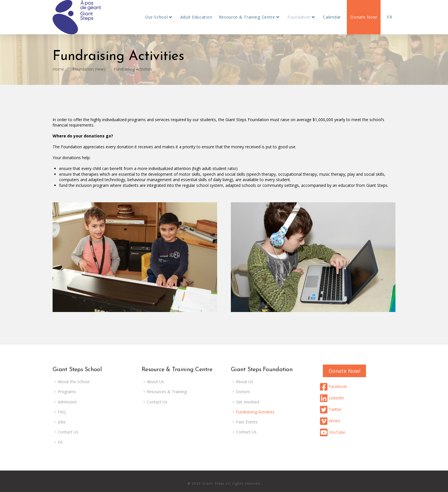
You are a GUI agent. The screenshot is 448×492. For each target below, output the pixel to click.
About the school (74, 382)
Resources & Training (167, 392)
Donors (243, 392)
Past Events (247, 422)
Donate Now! (344, 371)
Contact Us (68, 432)
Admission (67, 402)
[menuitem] (389, 17)
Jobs (62, 422)
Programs (67, 392)
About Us (155, 382)
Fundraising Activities (255, 412)
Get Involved (248, 402)
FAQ (62, 412)
